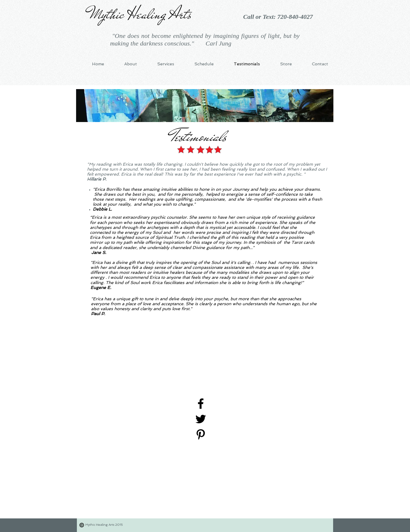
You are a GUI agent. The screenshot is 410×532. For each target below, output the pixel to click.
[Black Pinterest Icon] (201, 434)
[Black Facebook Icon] (201, 404)
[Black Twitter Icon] (201, 419)
